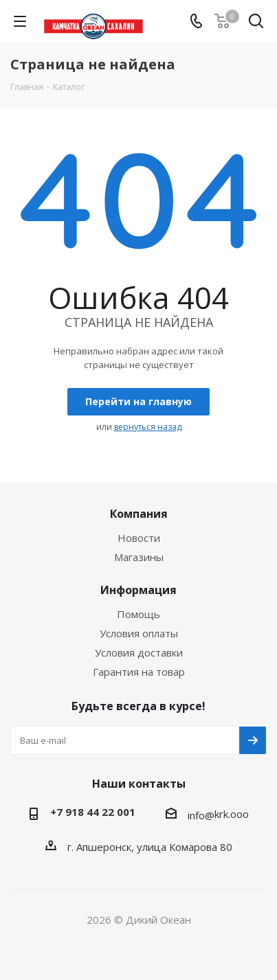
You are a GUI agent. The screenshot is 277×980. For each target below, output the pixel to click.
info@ (201, 815)
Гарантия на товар (139, 672)
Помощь (138, 614)
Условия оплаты (139, 633)
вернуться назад (148, 427)
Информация (138, 590)
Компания (139, 514)
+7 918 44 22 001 (93, 812)
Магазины (139, 557)
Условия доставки (139, 652)
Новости (139, 538)
